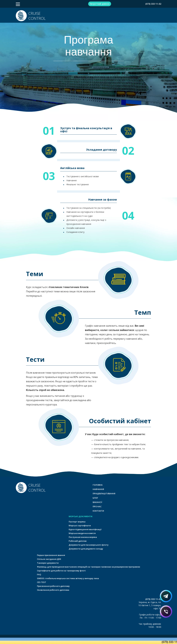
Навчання (98, 489)
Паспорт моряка (77, 522)
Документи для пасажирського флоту (89, 545)
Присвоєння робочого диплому (53, 586)
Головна (98, 485)
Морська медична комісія (82, 533)
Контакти (98, 511)
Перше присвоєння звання (51, 555)
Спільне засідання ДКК (49, 559)
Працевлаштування (104, 494)
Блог (95, 498)
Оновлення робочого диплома (53, 590)
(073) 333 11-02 (153, 4)
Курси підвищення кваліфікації (85, 529)
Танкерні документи (48, 563)
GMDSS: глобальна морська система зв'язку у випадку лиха (68, 578)
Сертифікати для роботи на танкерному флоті (61, 571)
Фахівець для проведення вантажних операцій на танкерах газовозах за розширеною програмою (88, 567)
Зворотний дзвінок (100, 4)
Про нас (97, 506)
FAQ (39, 574)
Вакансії (97, 502)
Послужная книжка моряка (83, 537)
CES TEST (42, 582)
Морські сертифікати (80, 525)
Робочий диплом (78, 541)
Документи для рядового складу (86, 549)
